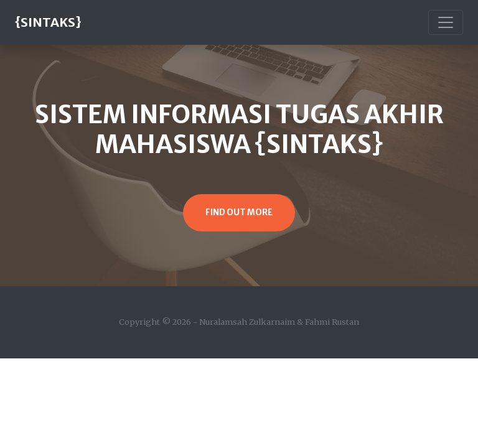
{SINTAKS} (48, 22)
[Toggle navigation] (446, 22)
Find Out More (239, 212)
